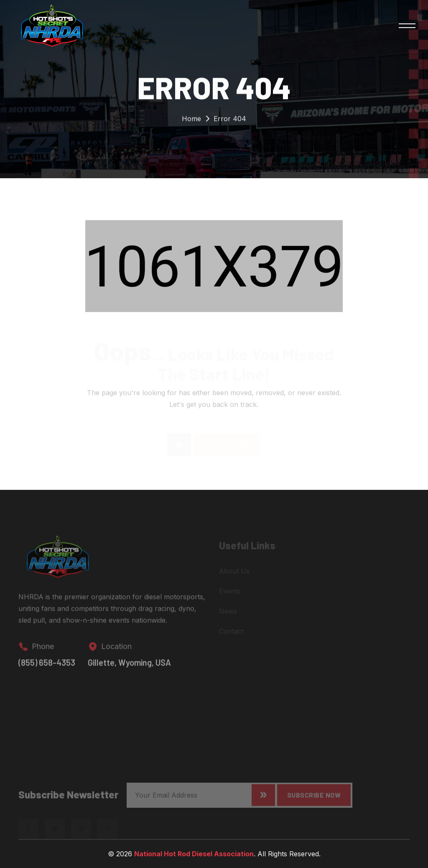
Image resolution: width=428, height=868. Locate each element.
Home (191, 120)
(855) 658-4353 (47, 666)
